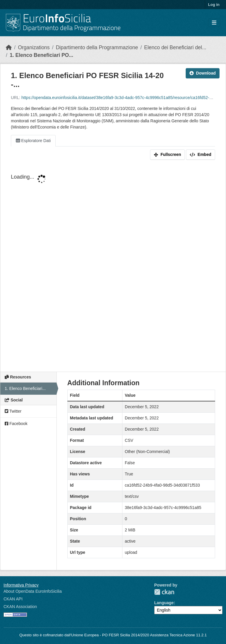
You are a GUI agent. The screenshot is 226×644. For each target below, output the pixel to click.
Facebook (16, 424)
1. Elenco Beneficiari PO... (41, 55)
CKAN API (13, 599)
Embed (201, 154)
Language (164, 603)
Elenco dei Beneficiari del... (175, 47)
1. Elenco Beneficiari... (25, 388)
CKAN (164, 592)
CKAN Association (20, 607)
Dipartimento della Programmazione (97, 47)
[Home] (9, 47)
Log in (214, 5)
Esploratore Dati (33, 141)
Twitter (13, 411)
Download (203, 73)
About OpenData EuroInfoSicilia (33, 591)
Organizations (34, 47)
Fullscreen (167, 154)
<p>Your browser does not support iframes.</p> (113, 267)
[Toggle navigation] (214, 23)
